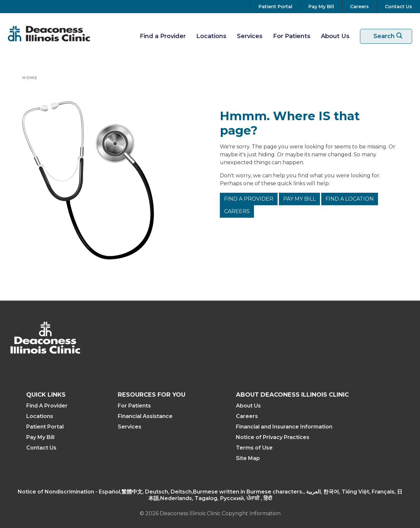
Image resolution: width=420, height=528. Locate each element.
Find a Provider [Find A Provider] (163, 36)
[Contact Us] (397, 7)
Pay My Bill (299, 199)
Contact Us (41, 448)
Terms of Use (254, 448)
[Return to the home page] (49, 34)
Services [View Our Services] (250, 36)
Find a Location (350, 199)
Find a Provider (249, 199)
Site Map (248, 458)
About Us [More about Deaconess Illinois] (335, 36)
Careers (237, 211)
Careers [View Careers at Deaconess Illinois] (247, 416)
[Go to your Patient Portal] (275, 7)
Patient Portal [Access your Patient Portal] (45, 427)
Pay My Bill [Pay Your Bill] (40, 437)
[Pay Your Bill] (321, 7)
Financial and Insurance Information (284, 427)
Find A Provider (47, 406)
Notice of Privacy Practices (273, 437)
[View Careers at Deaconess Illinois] (359, 7)
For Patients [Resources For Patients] (292, 36)
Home (30, 78)
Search (390, 36)
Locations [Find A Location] (211, 36)
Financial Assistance (145, 416)
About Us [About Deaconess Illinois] (248, 406)
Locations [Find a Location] (40, 416)
